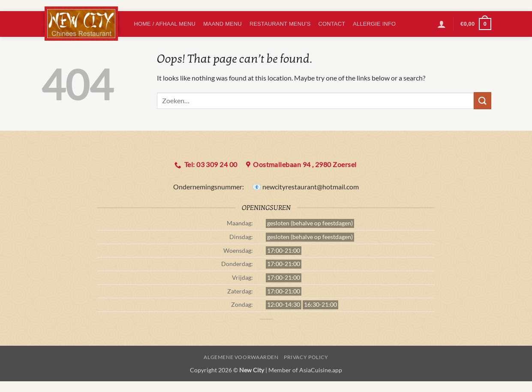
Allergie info (374, 24)
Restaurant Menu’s (280, 24)
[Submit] (482, 100)
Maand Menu (222, 24)
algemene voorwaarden (241, 357)
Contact (332, 24)
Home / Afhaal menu (165, 24)
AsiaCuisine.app (321, 370)
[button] (442, 24)
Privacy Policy (306, 357)
